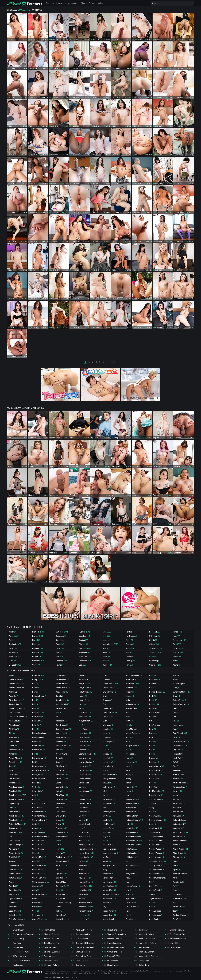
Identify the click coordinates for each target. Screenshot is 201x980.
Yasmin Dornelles (181, 874)
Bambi (36, 688)
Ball (35, 684)
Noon (129, 882)
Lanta (106, 733)
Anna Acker (14, 812)
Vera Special (179, 816)
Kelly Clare (85, 890)
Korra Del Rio (109, 708)
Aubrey (13, 861)
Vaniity (177, 791)
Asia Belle (14, 849)
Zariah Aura (179, 907)
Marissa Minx (109, 899)
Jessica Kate (85, 803)
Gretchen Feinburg (64, 903)
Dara (58, 717)
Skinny (154, 644)
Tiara (176, 729)
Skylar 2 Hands (156, 899)
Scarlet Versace (156, 853)
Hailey (59, 911)
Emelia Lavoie (62, 779)
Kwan (106, 721)
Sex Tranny (80, 965)
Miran (130, 737)
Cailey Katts (38, 791)
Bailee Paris (15, 915)
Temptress (178, 725)
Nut (129, 890)
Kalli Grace (84, 841)
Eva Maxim (61, 828)
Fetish (59, 657)
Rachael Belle (156, 770)
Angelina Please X (18, 795)
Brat (35, 762)
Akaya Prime (15, 704)
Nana (129, 770)
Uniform (178, 653)
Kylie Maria (108, 725)
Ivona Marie (85, 717)
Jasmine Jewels (87, 754)
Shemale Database (146, 934)
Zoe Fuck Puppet (181, 915)
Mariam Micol (109, 890)
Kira (105, 696)
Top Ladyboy (18, 965)
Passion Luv (155, 684)
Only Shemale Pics (52, 943)
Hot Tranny (143, 930)
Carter (36, 824)
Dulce (59, 762)
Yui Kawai (178, 894)
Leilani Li (107, 754)
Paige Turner (132, 907)
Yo (176, 886)
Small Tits (156, 653)
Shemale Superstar (52, 952)
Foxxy (60, 849)
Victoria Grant (179, 824)
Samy (152, 808)
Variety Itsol (179, 803)
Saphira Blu (155, 816)
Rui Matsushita (157, 791)
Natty (129, 824)
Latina (107, 632)
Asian (13, 636)
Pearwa (154, 708)
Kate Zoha (84, 874)
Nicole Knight (132, 832)
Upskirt (177, 657)
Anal (13, 632)
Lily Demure (109, 799)
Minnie (129, 721)
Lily (105, 795)
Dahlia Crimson (63, 684)
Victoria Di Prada (181, 820)
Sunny (176, 688)
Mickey (130, 692)
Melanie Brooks (110, 919)
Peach (153, 700)
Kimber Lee (109, 688)
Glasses (83, 644)
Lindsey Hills (109, 803)
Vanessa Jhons (180, 787)
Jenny (83, 787)
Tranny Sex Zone (51, 961)
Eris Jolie (61, 808)
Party (129, 640)
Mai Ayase (108, 857)
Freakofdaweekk (64, 857)
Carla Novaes (39, 808)
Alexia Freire (15, 725)
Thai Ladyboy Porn (83, 956)
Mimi (129, 713)
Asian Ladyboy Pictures (148, 956)
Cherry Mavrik (39, 865)
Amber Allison (15, 758)
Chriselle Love (39, 874)
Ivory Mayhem (86, 721)
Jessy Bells (84, 808)
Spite (176, 680)
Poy (152, 754)
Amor (12, 766)
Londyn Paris (109, 828)
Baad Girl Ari (15, 911)
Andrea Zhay (15, 783)
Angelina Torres (17, 799)
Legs (106, 636)
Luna (106, 841)
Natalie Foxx (132, 808)
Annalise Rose (15, 820)
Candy (36, 799)
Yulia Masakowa (180, 899)
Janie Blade (85, 746)
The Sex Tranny (82, 961)
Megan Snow (109, 915)
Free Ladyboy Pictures (148, 943)
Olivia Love (132, 903)
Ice (81, 708)
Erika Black (61, 799)
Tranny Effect (50, 930)
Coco (36, 911)
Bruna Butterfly (40, 779)
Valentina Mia (179, 775)
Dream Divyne (63, 754)
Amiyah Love (15, 762)
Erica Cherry (62, 795)
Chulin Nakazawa (41, 882)
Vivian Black (179, 837)
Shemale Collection (52, 934)
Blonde (37, 644)
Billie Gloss (38, 741)
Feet (59, 653)
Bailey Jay (38, 675)
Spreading (155, 661)
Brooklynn (38, 775)
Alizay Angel (15, 741)
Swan (176, 696)
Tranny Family (18, 939)
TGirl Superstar (82, 939)
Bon (35, 754)
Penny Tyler (155, 713)
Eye (58, 841)
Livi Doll (107, 816)
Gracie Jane (62, 894)
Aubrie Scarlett (16, 874)
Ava (12, 882)
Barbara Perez (39, 696)
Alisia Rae (14, 737)
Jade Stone (85, 733)
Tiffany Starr (180, 746)
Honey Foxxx (85, 700)
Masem (107, 903)
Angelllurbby (15, 803)
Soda (152, 903)
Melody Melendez (134, 675)
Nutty (129, 894)
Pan (128, 915)
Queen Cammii (157, 766)
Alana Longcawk (17, 708)
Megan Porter (109, 911)
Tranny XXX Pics (114, 956)
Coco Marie (38, 915)
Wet (176, 661)
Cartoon (37, 828)
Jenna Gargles (86, 775)
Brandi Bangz (39, 758)
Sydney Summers (181, 704)
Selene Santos (156, 857)
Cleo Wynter (38, 903)
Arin (12, 837)
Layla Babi (108, 737)
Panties (131, 632)
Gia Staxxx (61, 865)
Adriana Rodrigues (18, 688)
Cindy (36, 890)
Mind (129, 717)
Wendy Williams (180, 849)
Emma (60, 783)
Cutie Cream (61, 675)
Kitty (106, 704)
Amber (13, 754)
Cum (36, 665)
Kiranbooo (107, 700)
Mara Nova (108, 874)
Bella (36, 708)
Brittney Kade (39, 766)
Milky (129, 700)
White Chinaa (179, 853)
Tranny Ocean (50, 956)
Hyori (82, 704)
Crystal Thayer (39, 919)
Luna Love (108, 845)
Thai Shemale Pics (115, 930)
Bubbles (37, 783)
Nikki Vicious (132, 857)
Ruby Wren (154, 787)
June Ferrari (85, 832)
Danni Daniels (62, 704)
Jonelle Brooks (87, 824)
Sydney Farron (179, 700)
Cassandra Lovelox (41, 837)
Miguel (130, 696)
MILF (106, 648)
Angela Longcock (17, 787)
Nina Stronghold (134, 865)
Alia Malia (14, 729)
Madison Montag (110, 853)
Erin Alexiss (62, 803)
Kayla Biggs (85, 878)
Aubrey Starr (15, 870)
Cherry (36, 861)
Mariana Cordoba (111, 894)
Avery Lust (14, 894)
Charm (36, 853)
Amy (12, 770)
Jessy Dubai (85, 812)
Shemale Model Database (23, 934)
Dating (100, 3)
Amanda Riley (16, 750)
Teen (177, 636)
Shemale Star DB (83, 934)
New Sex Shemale (115, 939)
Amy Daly (14, 775)
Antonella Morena (17, 824)
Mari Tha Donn (110, 886)
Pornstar (131, 657)
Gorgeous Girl (62, 886)
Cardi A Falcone (40, 803)
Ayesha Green (15, 899)
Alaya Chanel (15, 713)
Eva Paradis (62, 832)
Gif (58, 870)
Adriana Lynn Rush (18, 684)
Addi (12, 675)
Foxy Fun (60, 853)
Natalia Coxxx (133, 803)
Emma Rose (62, 787)
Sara (152, 824)
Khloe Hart (84, 915)
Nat (129, 795)
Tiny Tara (178, 750)
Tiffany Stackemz (181, 741)
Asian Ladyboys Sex (147, 939)
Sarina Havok (155, 832)
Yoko (176, 890)
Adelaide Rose (16, 680)
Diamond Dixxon (63, 729)
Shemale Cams (87, 3)
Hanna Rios (61, 915)
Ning (128, 870)
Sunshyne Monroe (181, 692)
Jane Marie (85, 741)
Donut (59, 750)
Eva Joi (60, 820)
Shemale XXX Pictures (85, 943)
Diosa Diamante (63, 737)
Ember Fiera (62, 775)
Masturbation (110, 644)
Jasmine (84, 750)
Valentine (178, 779)
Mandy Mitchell (110, 865)
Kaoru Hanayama (87, 849)
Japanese (85, 661)
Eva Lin (60, 824)
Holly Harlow (85, 684)
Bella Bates (38, 713)
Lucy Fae (107, 832)
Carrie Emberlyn (40, 820)
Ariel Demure (16, 832)
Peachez (154, 704)
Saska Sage (155, 845)
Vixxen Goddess (180, 841)
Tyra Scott (178, 766)
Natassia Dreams (135, 820)
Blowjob (38, 648)
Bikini (36, 640)
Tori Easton (179, 754)
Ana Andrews (16, 779)
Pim (152, 721)
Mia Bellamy (132, 680)
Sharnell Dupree (157, 870)
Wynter (176, 870)
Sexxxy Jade (156, 865)
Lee (105, 746)
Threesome (179, 640)
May (106, 907)
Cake (35, 795)
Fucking (84, 632)
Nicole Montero (134, 841)
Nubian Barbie (133, 886)
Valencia (177, 770)
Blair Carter (38, 746)
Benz (36, 729)
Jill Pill (83, 816)
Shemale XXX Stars (147, 952)
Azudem (13, 907)
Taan (175, 708)
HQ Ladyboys (144, 965)
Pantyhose (132, 636)
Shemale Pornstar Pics (116, 934)
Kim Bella (107, 680)
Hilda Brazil (85, 680)
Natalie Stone (132, 816)
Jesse (83, 795)
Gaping (84, 640)
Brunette (38, 657)
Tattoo (177, 632)
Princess (154, 762)
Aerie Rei (13, 696)
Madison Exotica (110, 849)
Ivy (81, 725)
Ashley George (17, 845)
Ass (13, 640)
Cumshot (62, 632)
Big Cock (38, 632)
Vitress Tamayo (181, 832)
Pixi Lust (153, 733)
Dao (59, 713)
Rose (153, 783)
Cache (36, 787)
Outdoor (108, 665)
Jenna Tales (85, 783)
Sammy (154, 803)
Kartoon (84, 861)
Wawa (176, 845)
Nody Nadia (132, 874)
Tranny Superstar (114, 943)
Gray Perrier (62, 899)
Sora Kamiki (155, 919)
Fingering (61, 661)
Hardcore (85, 648)
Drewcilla (61, 758)
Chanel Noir (38, 845)
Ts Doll (176, 762)
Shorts (153, 640)
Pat (151, 688)
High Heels (85, 653)
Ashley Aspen (16, 841)
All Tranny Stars (19, 956)
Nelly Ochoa (132, 828)
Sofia (153, 907)
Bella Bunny (38, 717)
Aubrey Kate (15, 865)
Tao (175, 717)
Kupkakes (108, 717)
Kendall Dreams (87, 903)
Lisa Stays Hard (110, 812)
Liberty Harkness (111, 779)
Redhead (155, 632)
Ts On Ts (178, 648)
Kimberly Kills (109, 692)
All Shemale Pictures (116, 947)
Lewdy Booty (109, 766)
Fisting (60, 665)
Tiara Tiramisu (180, 733)
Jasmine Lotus (86, 758)
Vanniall (177, 799)
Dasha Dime (61, 721)
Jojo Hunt (84, 820)
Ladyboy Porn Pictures (85, 947)
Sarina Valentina (158, 837)
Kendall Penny (86, 907)
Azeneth (14, 903)
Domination (62, 640)
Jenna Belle (85, 766)
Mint (129, 725)
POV (130, 665)
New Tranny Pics (51, 947)
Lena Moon (108, 762)
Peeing (130, 644)
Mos (129, 750)
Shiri (152, 882)
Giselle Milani (62, 882)
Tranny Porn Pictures (21, 961)
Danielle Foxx (62, 700)
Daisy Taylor (62, 692)
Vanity (176, 795)
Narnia (129, 791)
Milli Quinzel (132, 708)
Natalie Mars (132, 812)
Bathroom (15, 657)
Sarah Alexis (156, 828)
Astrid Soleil (14, 857)
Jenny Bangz (86, 791)
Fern (58, 845)
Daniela (59, 696)
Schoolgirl (155, 636)
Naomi (130, 783)
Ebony (60, 644)
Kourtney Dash (110, 713)
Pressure (154, 758)
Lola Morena (109, 824)
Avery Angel (15, 890)
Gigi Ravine (61, 874)
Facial (60, 648)
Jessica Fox (85, 799)
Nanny (130, 779)
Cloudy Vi (37, 907)
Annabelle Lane (16, 816)
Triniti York (178, 758)
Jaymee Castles (86, 762)
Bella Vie (36, 725)
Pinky (153, 729)
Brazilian (38, 653)
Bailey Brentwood (17, 919)
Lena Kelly (108, 758)
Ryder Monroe (156, 795)
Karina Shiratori (87, 853)
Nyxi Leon (131, 899)
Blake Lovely (39, 750)
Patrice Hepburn (157, 692)
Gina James (61, 878)
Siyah (152, 894)
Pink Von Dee (155, 725)
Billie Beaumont (39, 737)
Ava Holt (14, 886)
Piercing (131, 648)
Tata (176, 721)
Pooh (153, 746)
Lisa (105, 808)
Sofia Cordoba (156, 911)
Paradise (131, 919)
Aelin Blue (14, 692)
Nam (129, 766)
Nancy (130, 775)
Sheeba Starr (156, 874)
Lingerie (108, 640)
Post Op (130, 661)
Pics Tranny (18, 943)
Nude (106, 653)
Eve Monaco (62, 837)
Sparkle (177, 675)
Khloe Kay (84, 919)
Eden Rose (61, 766)
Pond (153, 741)
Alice (12, 733)
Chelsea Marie (39, 857)
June (82, 828)
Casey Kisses (39, 832)
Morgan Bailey (134, 746)
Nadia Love (132, 762)
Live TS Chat (175, 943)
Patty (153, 696)
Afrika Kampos (16, 700)
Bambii (36, 692)
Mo (128, 741)
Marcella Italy (109, 878)
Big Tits (38, 636)
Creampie (38, 661)
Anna (12, 808)
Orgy (106, 661)
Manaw (107, 861)
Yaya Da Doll (178, 882)
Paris (153, 675)
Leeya (106, 750)
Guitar (59, 907)
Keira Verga (86, 886)
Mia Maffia (131, 688)
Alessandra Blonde (18, 717)
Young (177, 665)
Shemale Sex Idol (83, 952)
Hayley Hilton (62, 919)
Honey (83, 696)
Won (175, 865)
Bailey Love (38, 680)
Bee (35, 700)
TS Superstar (144, 961)
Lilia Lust (107, 783)
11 (108, 362)
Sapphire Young (158, 820)
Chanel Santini (39, 849)
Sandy (153, 812)
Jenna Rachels (86, 779)
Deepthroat (62, 636)
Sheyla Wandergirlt (158, 878)
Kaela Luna (85, 837)
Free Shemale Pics (178, 934)
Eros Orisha (62, 812)
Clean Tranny (112, 965)
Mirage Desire (133, 733)
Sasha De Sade (157, 841)
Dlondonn (61, 741)
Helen (83, 675)
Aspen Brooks (16, 853)
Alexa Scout (15, 721)
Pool (130, 653)
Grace (59, 890)
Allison (13, 746)
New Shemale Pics (115, 952)
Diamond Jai (61, 733)
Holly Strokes (86, 692)
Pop (152, 750)
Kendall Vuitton (86, 911)
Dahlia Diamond (63, 688)
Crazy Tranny (18, 930)
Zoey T (177, 919)
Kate (82, 870)
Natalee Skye (133, 799)
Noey (129, 878)
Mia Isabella (132, 684)
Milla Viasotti (132, 704)
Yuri (175, 903)
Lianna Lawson (110, 775)
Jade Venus (85, 737)
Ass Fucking (15, 644)
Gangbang (84, 636)
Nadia (130, 758)
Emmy (60, 791)
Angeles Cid (16, 791)
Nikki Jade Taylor (134, 845)
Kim (105, 675)
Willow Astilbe (179, 857)
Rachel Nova (156, 775)
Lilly (105, 791)
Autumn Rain (16, 878)
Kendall (83, 899)
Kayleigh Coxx (86, 882)
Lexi (105, 770)
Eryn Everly (61, 816)
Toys (177, 644)
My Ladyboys (112, 961)
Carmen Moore (40, 812)
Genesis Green (62, 861)
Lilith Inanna (109, 787)
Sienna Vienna (156, 886)
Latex (83, 665)
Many (106, 870)
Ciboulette (38, 886)
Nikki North (132, 849)
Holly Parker (85, 688)
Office (106, 657)
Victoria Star (178, 828)
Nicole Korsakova (134, 837)
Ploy (152, 737)
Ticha (176, 737)
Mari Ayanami (109, 882)
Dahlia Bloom (62, 680)
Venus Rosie (178, 812)
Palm (129, 911)
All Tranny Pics (145, 947)
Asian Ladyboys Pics (84, 930)
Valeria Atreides (180, 783)
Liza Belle (107, 820)
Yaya (175, 878)
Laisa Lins (108, 729)
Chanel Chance (40, 841)
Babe (13, 648)
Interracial (85, 657)
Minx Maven (132, 729)
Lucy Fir (106, 837)
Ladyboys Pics (176, 947)
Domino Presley (63, 746)
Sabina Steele (156, 799)
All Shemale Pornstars (61, 977)
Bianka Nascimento (41, 733)
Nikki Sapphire (132, 853)
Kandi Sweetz (86, 845)
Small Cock (156, 648)
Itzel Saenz (85, 713)
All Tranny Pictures (52, 965)
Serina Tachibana (158, 861)
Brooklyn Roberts (40, 770)
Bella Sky (37, 721)
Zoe (176, 911)
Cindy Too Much (39, 894)
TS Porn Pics (18, 947)
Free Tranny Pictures (21, 952)
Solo (153, 657)
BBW (13, 661)
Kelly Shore (85, 894)
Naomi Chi (131, 787)
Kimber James (110, 684)
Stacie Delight (179, 684)
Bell (35, 704)
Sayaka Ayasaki (156, 849)
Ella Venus (61, 770)
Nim (129, 861)
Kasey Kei (84, 865)
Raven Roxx (155, 779)
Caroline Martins (40, 816)
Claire (36, 899)
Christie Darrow (39, 878)
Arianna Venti (15, 828)
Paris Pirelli (154, 680)
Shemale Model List (52, 939)
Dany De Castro (63, 708)
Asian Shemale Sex (178, 939)
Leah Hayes (109, 741)
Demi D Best (62, 725)
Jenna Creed (86, 770)
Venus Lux (178, 808)
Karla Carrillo (86, 857)
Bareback (15, 653)
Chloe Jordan (39, 870)
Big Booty (15, 665)
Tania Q (178, 713)
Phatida (153, 717)
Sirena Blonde (156, 890)
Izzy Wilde (84, 729)
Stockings (155, 665)
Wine (176, 861)
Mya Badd (131, 754)
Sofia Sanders (156, 915)
